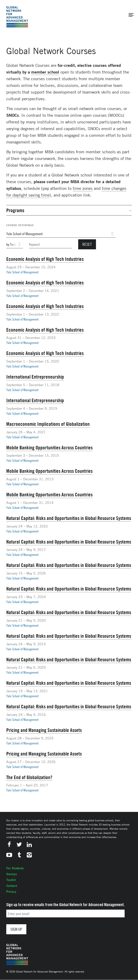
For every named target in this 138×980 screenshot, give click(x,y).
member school (45, 72)
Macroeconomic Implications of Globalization (48, 424)
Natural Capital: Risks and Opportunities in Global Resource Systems (69, 518)
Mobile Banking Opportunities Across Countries (49, 448)
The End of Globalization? (29, 777)
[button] (131, 15)
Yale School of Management (22, 272)
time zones (83, 188)
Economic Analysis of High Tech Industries (45, 259)
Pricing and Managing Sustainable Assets (44, 730)
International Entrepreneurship (35, 377)
